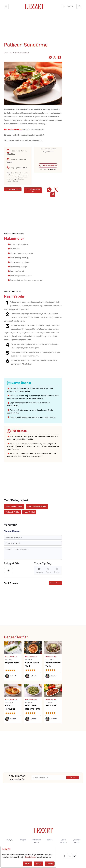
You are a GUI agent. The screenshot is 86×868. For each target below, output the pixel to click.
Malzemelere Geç (13, 189)
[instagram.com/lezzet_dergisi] (70, 856)
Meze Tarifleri (29, 512)
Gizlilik (50, 840)
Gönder (73, 777)
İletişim (23, 840)
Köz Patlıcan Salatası (13, 130)
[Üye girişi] (69, 6)
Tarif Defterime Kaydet (48, 166)
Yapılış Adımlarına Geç (33, 190)
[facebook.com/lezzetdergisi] (65, 856)
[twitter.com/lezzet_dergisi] (75, 856)
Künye (9, 840)
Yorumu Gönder (55, 583)
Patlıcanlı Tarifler (12, 512)
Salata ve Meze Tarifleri (37, 506)
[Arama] (80, 6)
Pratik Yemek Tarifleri (14, 506)
